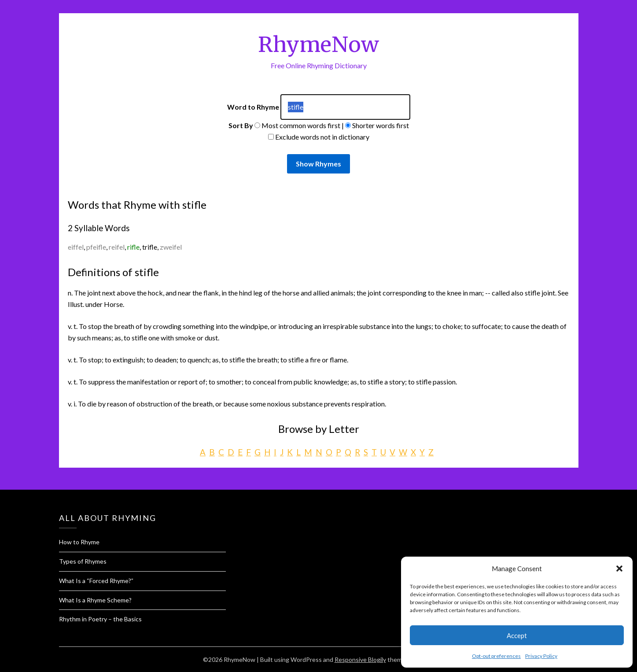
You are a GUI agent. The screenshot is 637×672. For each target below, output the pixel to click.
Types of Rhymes (83, 561)
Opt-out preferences (496, 656)
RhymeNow (318, 44)
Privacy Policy (541, 656)
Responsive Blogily (360, 659)
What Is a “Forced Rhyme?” (96, 581)
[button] (619, 569)
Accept (517, 635)
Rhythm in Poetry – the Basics (100, 619)
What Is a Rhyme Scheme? (95, 600)
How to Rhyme (79, 542)
